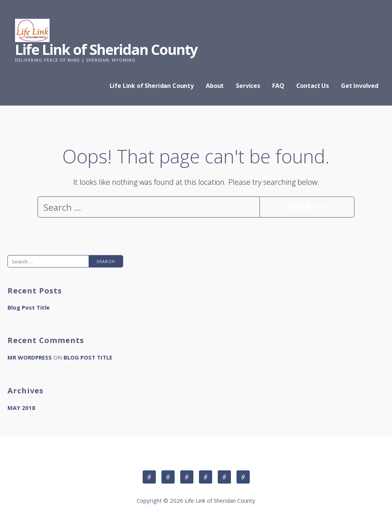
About (215, 86)
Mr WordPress (30, 357)
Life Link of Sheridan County (106, 49)
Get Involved (360, 86)
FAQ (278, 86)
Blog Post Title (29, 307)
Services (248, 86)
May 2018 (21, 408)
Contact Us (313, 86)
